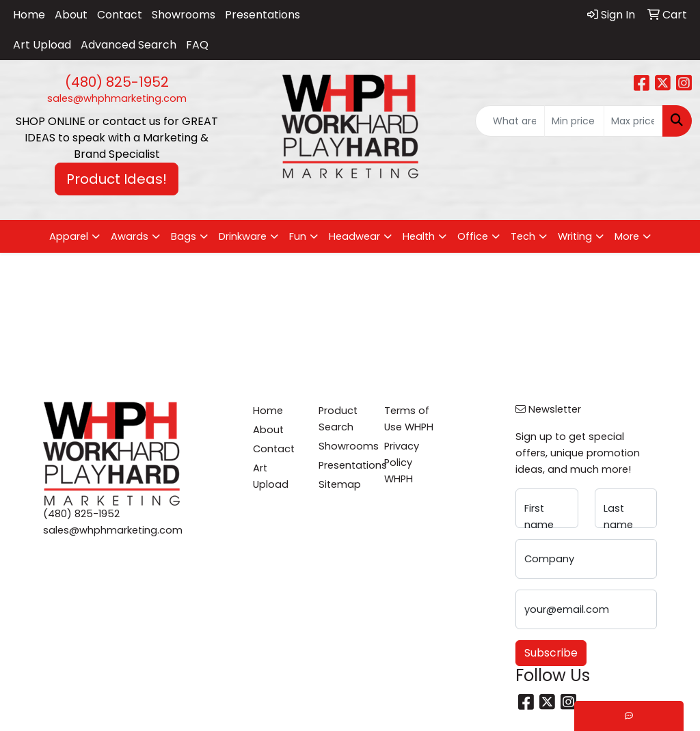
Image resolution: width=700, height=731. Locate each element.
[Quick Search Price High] (633, 121)
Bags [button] (184, 236)
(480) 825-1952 (117, 82)
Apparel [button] (69, 236)
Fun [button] (298, 236)
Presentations (262, 15)
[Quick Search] (510, 121)
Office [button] (473, 236)
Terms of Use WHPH (409, 419)
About (71, 15)
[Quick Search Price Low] (574, 121)
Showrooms (184, 15)
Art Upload (42, 45)
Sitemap (340, 484)
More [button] (627, 236)
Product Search (338, 419)
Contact (120, 15)
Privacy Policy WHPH (402, 463)
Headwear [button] (354, 236)
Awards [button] (130, 236)
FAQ (197, 45)
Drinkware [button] (243, 236)
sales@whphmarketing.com (117, 98)
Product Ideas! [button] (117, 179)
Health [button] (419, 236)
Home (29, 15)
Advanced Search (129, 45)
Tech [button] (523, 236)
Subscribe (551, 653)
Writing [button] (575, 236)
